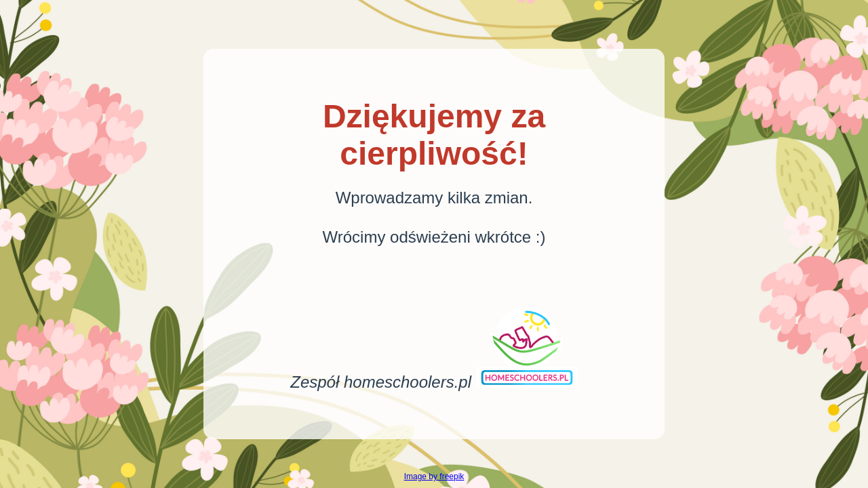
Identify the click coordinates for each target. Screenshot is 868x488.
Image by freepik (434, 476)
